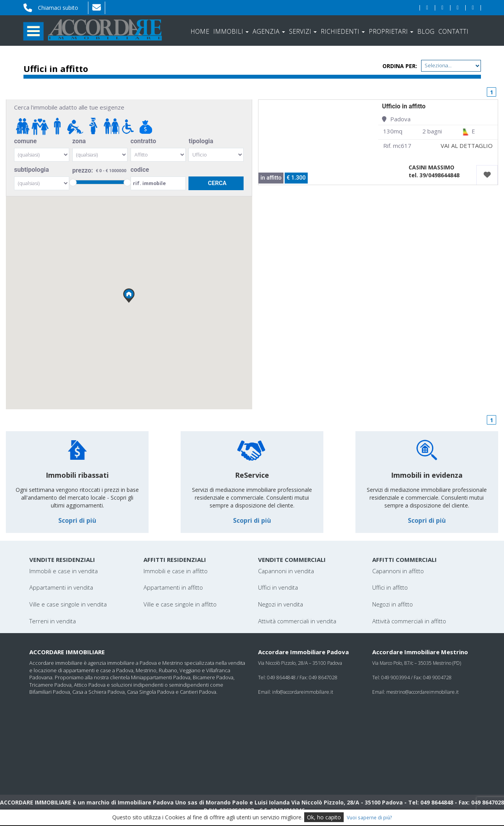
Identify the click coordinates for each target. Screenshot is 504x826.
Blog (426, 31)
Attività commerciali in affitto (409, 621)
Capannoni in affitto (398, 571)
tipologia (201, 141)
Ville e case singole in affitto (180, 604)
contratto (143, 141)
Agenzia (269, 31)
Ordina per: (400, 66)
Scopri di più (77, 520)
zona (79, 141)
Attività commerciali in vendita (297, 621)
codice (140, 170)
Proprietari (391, 31)
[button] (129, 296)
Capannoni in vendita (286, 571)
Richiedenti (343, 31)
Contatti (453, 31)
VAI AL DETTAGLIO (467, 146)
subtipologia (31, 170)
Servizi (303, 31)
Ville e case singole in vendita (68, 604)
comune (25, 141)
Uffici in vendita (278, 587)
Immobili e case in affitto (176, 571)
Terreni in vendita (53, 621)
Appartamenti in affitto (173, 587)
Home (200, 31)
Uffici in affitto (390, 587)
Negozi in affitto (393, 604)
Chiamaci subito (58, 8)
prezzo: (100, 171)
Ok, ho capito (324, 817)
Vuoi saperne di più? (369, 817)
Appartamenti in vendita (61, 587)
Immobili (231, 31)
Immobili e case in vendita (64, 571)
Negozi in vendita (281, 604)
